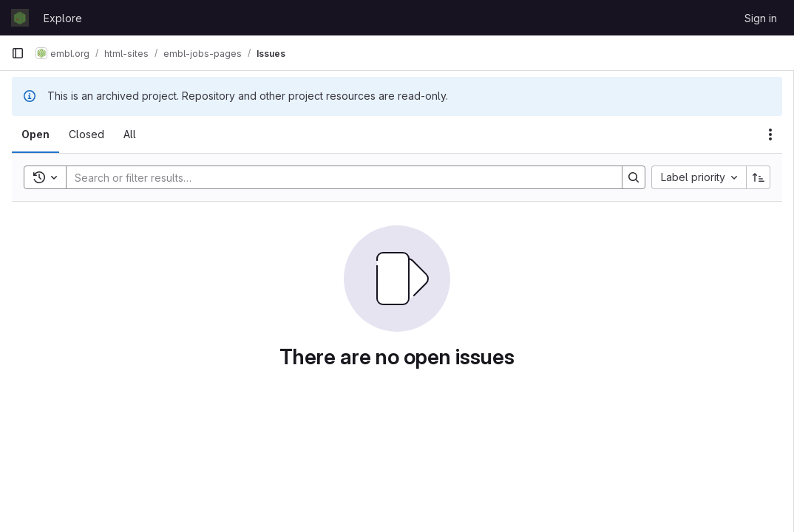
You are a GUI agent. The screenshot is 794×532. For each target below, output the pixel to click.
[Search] (337, 177)
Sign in (761, 18)
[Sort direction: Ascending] (759, 177)
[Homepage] (20, 18)
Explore (63, 18)
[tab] (35, 134)
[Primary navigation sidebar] (18, 53)
